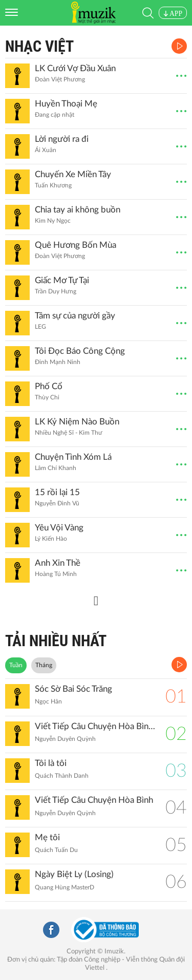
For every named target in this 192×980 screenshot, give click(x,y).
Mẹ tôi (47, 837)
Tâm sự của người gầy (75, 316)
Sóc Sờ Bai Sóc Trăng (73, 689)
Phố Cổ (49, 386)
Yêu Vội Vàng (59, 528)
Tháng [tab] (44, 665)
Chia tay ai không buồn (78, 210)
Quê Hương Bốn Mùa (76, 245)
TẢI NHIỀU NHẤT (56, 641)
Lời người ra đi (62, 139)
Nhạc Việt (39, 46)
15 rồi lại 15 (57, 492)
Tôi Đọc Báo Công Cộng (80, 351)
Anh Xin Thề (58, 563)
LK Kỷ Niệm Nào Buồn (77, 422)
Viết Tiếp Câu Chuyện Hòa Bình (94, 800)
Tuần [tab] (16, 665)
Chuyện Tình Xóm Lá (73, 457)
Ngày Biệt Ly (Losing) (74, 874)
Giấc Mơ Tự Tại (62, 280)
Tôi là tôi (51, 763)
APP (173, 14)
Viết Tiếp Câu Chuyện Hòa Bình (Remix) (95, 726)
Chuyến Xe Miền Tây (73, 174)
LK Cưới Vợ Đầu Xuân (75, 68)
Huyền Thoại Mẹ (66, 104)
